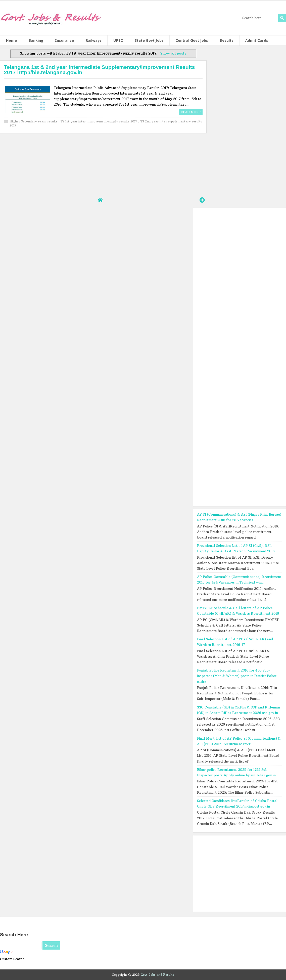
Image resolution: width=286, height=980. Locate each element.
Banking (36, 40)
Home (11, 40)
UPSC (118, 40)
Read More (191, 112)
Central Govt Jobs (192, 40)
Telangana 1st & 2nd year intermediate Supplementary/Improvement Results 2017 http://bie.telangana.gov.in (99, 70)
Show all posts (173, 53)
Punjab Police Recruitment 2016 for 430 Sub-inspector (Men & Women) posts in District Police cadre (237, 676)
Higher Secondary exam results (34, 121)
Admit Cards (257, 40)
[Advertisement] (103, 164)
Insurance (64, 40)
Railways (94, 40)
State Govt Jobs (149, 40)
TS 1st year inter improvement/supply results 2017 (99, 121)
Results (227, 40)
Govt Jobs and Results (157, 975)
